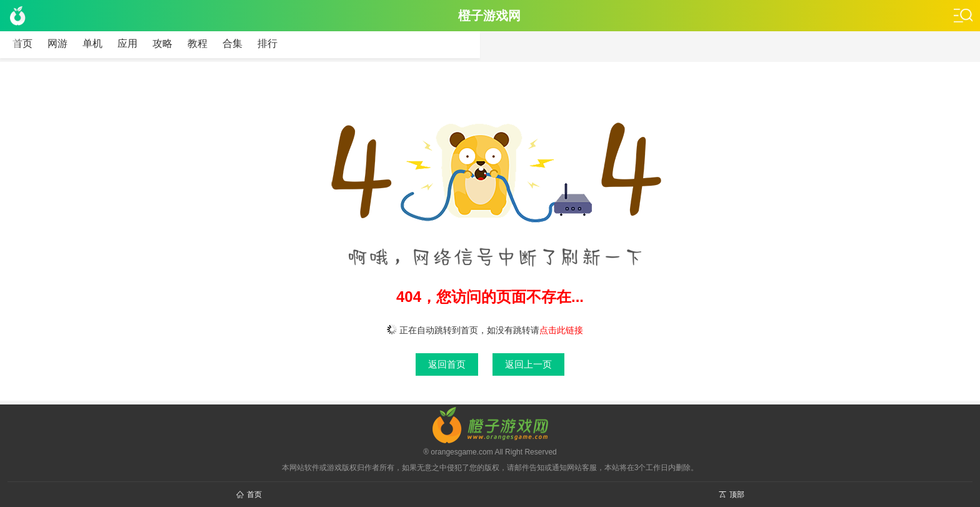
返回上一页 (528, 364)
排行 (267, 43)
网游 (57, 43)
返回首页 (447, 364)
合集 (232, 43)
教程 (197, 43)
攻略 (162, 43)
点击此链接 (561, 330)
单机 (92, 43)
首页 (22, 43)
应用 (127, 43)
